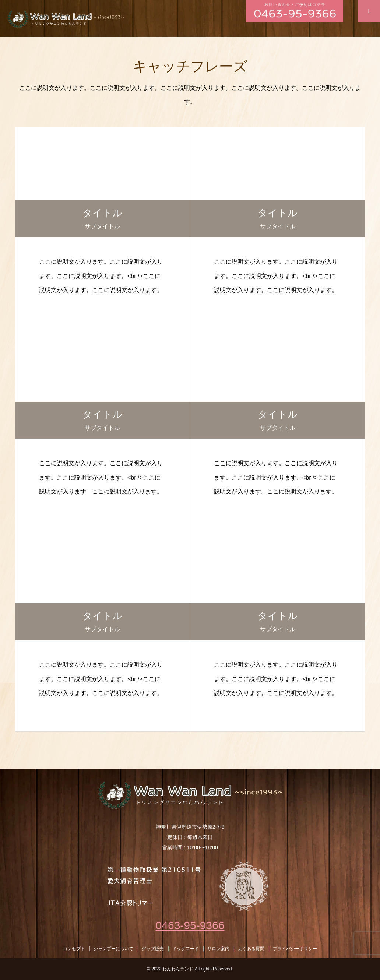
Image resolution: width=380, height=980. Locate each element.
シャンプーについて (113, 949)
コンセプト (74, 949)
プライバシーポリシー (295, 949)
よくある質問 (251, 949)
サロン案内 (218, 949)
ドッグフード (186, 949)
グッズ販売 (153, 949)
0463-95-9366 (190, 925)
